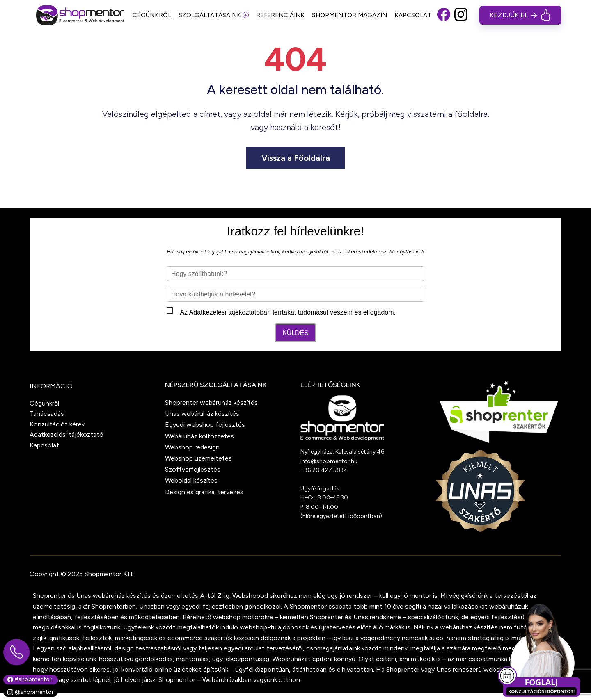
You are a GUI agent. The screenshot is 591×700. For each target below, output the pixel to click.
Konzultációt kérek (57, 424)
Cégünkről (44, 403)
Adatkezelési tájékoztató (225, 312)
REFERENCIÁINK (280, 15)
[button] (444, 15)
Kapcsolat (44, 445)
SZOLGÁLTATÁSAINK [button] (214, 15)
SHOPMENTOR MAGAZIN (349, 15)
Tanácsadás (47, 414)
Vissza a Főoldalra (296, 158)
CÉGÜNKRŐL (152, 15)
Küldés (295, 333)
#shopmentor (30, 679)
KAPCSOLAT (413, 15)
